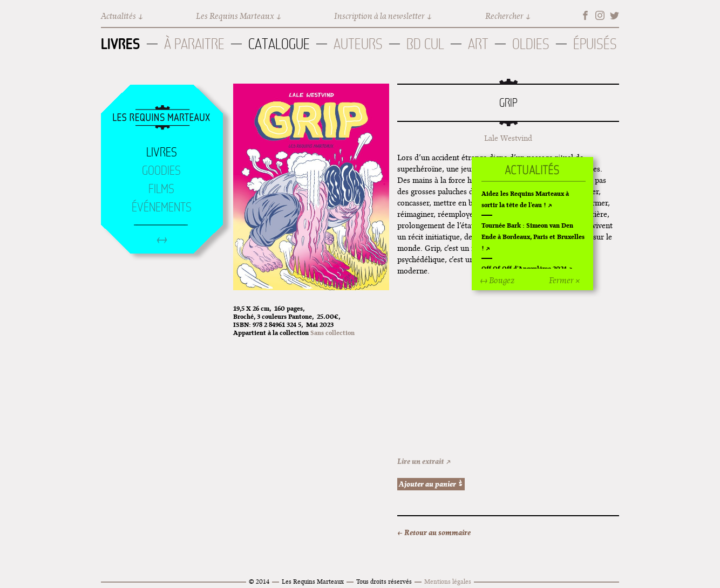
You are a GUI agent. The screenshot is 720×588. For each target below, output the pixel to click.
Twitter (614, 15)
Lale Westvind (508, 138)
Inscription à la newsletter (379, 16)
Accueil (161, 118)
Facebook (585, 15)
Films (161, 189)
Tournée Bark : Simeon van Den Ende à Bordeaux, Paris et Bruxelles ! (533, 237)
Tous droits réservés (384, 581)
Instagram (600, 15)
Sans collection (332, 333)
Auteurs (358, 44)
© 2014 (259, 581)
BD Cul (425, 44)
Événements (162, 207)
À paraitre (194, 44)
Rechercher (504, 16)
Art (478, 44)
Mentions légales (448, 581)
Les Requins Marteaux (235, 16)
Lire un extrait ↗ (424, 461)
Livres (121, 44)
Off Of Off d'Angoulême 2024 (524, 268)
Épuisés (595, 44)
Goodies (161, 170)
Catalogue (279, 44)
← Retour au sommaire (434, 532)
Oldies (531, 44)
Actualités (118, 16)
